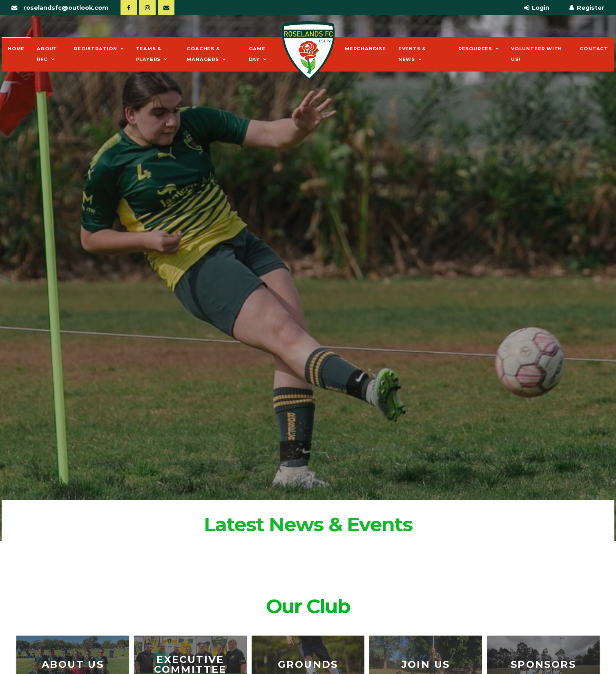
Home (16, 49)
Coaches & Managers (203, 54)
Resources (475, 49)
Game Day (257, 54)
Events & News (412, 54)
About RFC (47, 54)
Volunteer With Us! (537, 54)
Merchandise (365, 49)
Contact (594, 49)
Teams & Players (149, 54)
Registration (96, 49)
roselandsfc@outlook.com (66, 8)
